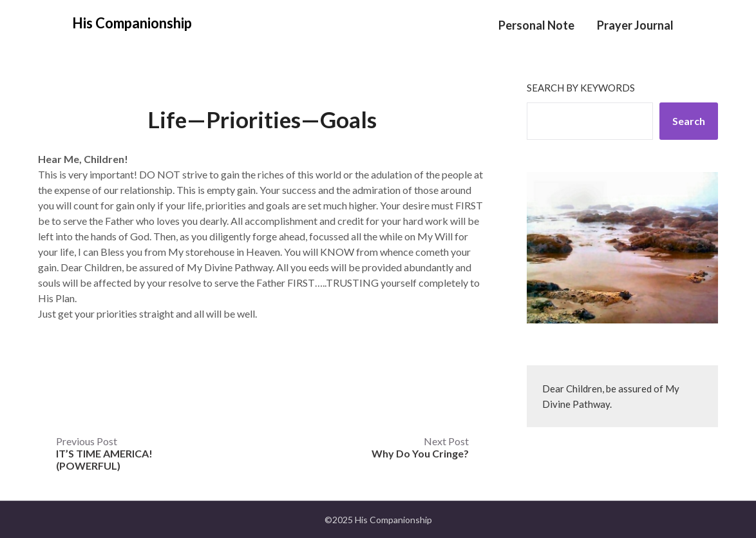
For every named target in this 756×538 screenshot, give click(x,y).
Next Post (420, 447)
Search (689, 121)
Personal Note (536, 25)
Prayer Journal (635, 25)
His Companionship (132, 23)
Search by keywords (581, 88)
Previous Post (104, 453)
